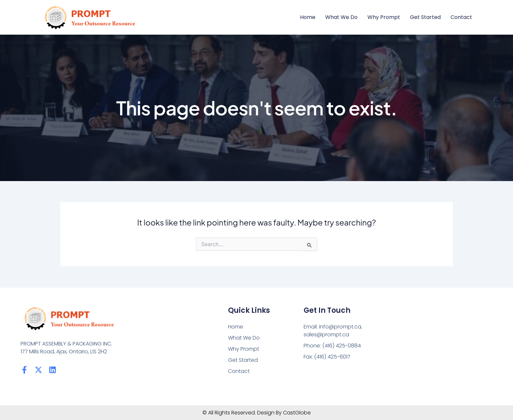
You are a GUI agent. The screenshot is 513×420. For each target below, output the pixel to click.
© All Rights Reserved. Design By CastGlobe (257, 413)
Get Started (425, 17)
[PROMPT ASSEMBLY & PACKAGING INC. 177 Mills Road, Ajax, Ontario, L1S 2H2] (436, 346)
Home (308, 17)
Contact (461, 17)
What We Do (341, 17)
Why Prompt (384, 17)
